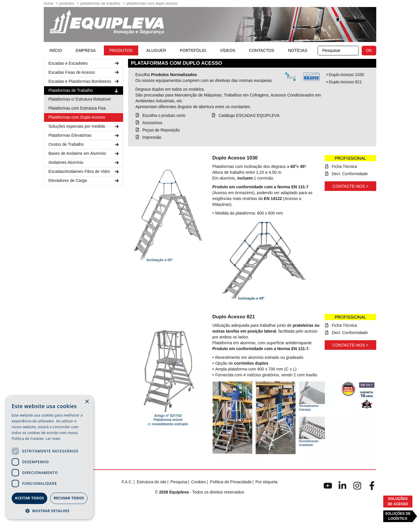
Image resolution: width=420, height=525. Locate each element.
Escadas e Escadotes (84, 63)
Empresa (86, 50)
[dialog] (50, 457)
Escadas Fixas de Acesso (84, 72)
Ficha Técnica (344, 166)
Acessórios (152, 123)
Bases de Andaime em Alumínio (84, 153)
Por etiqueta (267, 482)
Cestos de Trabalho (84, 144)
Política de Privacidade (231, 482)
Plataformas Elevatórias (84, 135)
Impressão (152, 137)
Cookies (199, 482)
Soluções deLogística (398, 516)
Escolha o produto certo (164, 115)
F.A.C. (127, 482)
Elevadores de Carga (84, 181)
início (56, 50)
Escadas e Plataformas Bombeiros (84, 81)
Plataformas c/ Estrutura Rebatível (79, 99)
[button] (50, 511)
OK (369, 50)
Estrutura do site (152, 482)
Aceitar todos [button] (29, 498)
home (49, 3)
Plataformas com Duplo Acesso (77, 117)
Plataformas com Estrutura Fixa (77, 108)
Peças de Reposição (161, 130)
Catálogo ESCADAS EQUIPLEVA (249, 115)
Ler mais (53, 439)
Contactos (262, 50)
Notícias (298, 50)
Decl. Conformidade (350, 174)
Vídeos (228, 50)
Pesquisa (179, 482)
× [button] (87, 402)
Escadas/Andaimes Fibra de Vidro (84, 172)
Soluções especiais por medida (84, 126)
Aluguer (156, 50)
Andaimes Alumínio (84, 163)
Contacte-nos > (350, 186)
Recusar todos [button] (69, 498)
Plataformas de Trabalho (100, 3)
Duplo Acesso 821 (345, 82)
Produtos (67, 3)
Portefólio (193, 50)
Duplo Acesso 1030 (347, 75)
